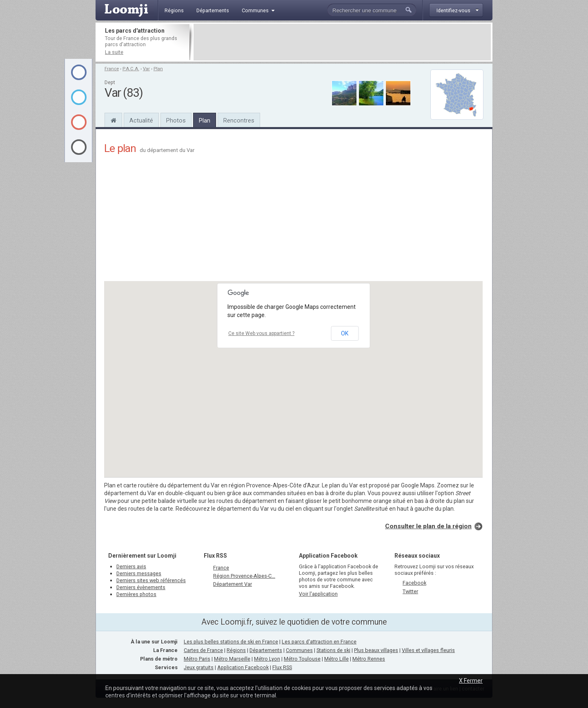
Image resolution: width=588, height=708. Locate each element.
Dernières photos (136, 594)
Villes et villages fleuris (428, 650)
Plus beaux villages (376, 650)
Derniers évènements (141, 587)
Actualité (141, 121)
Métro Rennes (369, 659)
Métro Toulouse (302, 659)
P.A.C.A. (131, 69)
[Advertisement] (342, 42)
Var (146, 69)
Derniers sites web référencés (151, 580)
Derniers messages (139, 573)
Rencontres (239, 121)
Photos (176, 121)
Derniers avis (131, 566)
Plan (158, 69)
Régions (236, 650)
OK (345, 333)
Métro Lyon (267, 659)
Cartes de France (203, 650)
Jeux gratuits (199, 667)
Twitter (410, 591)
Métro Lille (336, 659)
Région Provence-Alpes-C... (244, 576)
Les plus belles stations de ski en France (231, 642)
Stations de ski (333, 650)
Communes (299, 650)
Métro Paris (197, 659)
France (112, 69)
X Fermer (471, 681)
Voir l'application (318, 594)
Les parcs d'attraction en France (319, 642)
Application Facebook (243, 667)
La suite (114, 52)
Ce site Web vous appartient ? (261, 333)
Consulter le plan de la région (428, 526)
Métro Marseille (232, 659)
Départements (266, 650)
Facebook (414, 583)
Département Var (233, 584)
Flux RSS (215, 556)
